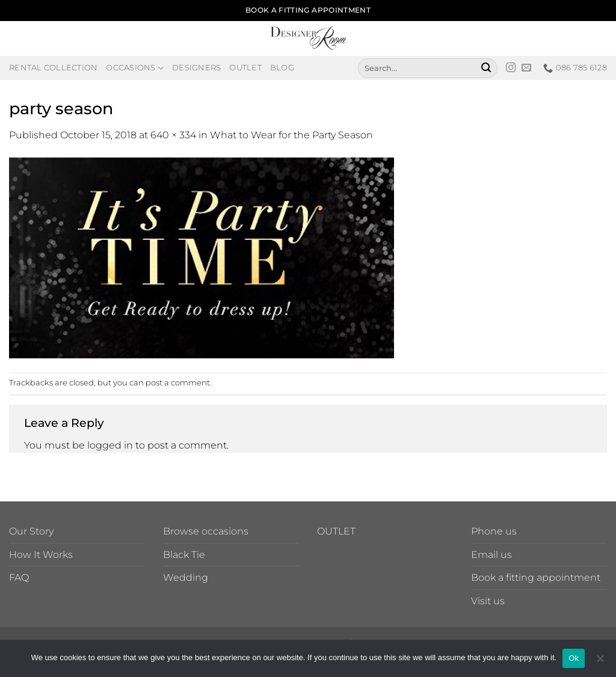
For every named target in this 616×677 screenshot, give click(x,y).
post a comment (178, 383)
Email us (491, 555)
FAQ (19, 577)
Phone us (494, 531)
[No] (600, 662)
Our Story (31, 531)
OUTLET (336, 531)
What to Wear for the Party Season (291, 135)
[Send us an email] (526, 68)
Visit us (488, 601)
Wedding (186, 577)
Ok (574, 658)
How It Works (41, 555)
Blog (282, 68)
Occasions (135, 68)
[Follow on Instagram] (511, 68)
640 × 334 (173, 135)
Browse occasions (206, 531)
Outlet (245, 68)
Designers (196, 68)
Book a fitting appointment (536, 577)
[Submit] (486, 68)
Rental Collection (53, 68)
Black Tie (184, 555)
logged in (110, 445)
